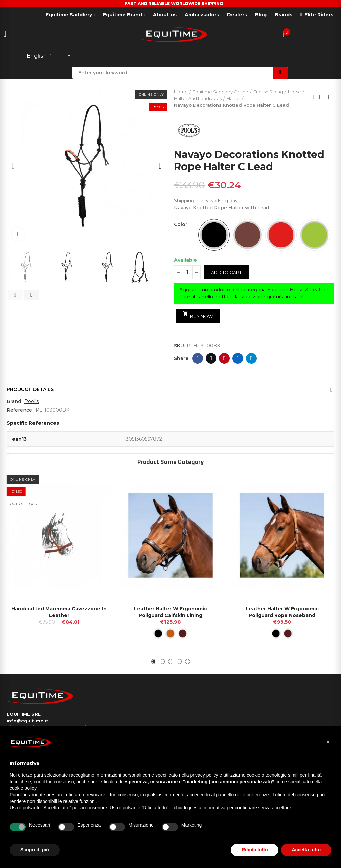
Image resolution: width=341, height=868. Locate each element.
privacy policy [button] (204, 775)
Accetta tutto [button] (306, 850)
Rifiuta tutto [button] (255, 850)
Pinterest (225, 358)
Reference (19, 410)
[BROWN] (248, 235)
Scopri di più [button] (35, 850)
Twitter (211, 358)
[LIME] (315, 235)
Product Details (30, 389)
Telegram (251, 358)
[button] (13, 166)
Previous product (313, 97)
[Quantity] (187, 272)
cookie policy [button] (23, 788)
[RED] (281, 235)
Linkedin (238, 358)
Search (280, 73)
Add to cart (226, 272)
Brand (14, 401)
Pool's (31, 401)
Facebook (198, 358)
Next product (329, 97)
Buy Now (198, 315)
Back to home (321, 97)
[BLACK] (214, 235)
